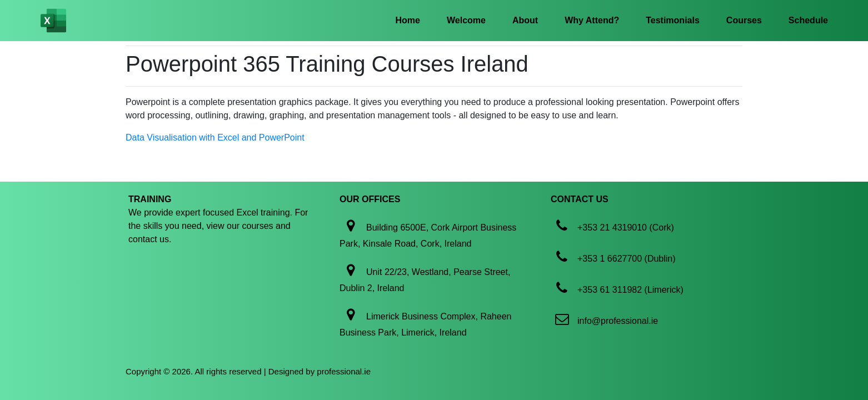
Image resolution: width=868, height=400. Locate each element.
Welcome (466, 20)
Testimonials (673, 20)
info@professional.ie (618, 321)
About (525, 20)
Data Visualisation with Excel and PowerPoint (215, 137)
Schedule (808, 20)
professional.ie (344, 371)
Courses (744, 20)
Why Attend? (592, 20)
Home (408, 20)
